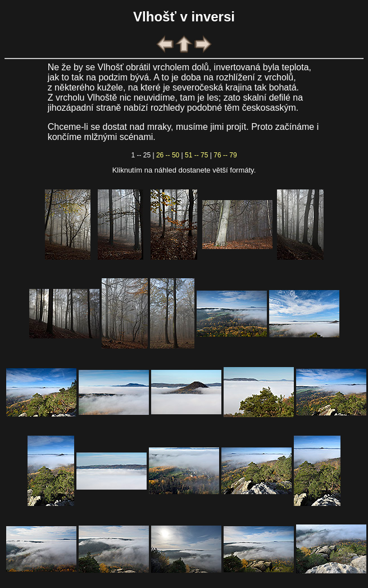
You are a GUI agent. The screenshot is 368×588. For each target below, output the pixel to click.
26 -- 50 (168, 155)
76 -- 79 (225, 155)
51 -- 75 (196, 155)
